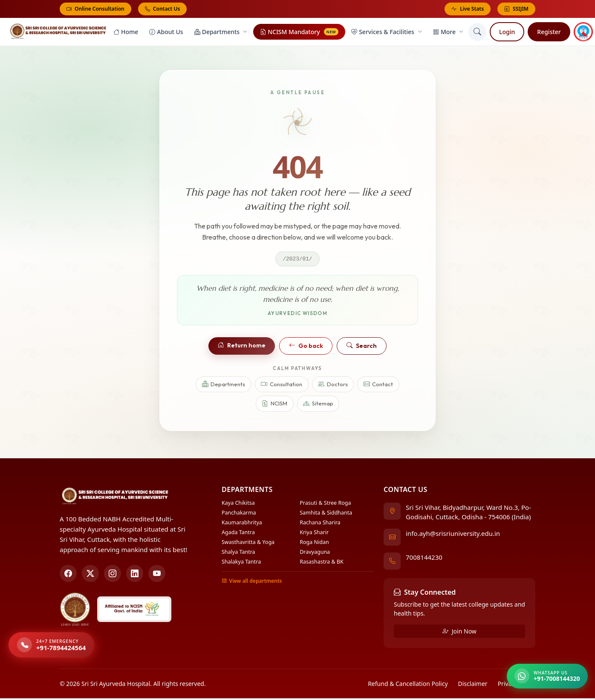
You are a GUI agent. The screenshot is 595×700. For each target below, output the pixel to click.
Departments (221, 33)
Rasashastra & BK (321, 563)
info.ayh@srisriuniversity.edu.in (453, 535)
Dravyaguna (315, 554)
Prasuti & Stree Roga (325, 505)
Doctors (333, 386)
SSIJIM (516, 9)
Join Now (459, 633)
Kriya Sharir (314, 534)
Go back (306, 348)
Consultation (282, 386)
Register (549, 33)
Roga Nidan (314, 544)
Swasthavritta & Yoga (248, 544)
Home (126, 33)
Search (362, 348)
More (448, 33)
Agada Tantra (238, 534)
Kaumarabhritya (242, 524)
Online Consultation (95, 9)
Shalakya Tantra (241, 563)
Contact (378, 386)
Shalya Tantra (238, 554)
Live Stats (468, 9)
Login (507, 33)
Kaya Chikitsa (238, 505)
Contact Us (163, 9)
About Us (166, 33)
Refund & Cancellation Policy (408, 685)
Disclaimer (473, 685)
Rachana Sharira (320, 524)
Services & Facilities (387, 33)
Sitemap (318, 406)
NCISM (274, 406)
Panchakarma (239, 514)
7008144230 (424, 559)
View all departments (252, 583)
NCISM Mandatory (299, 33)
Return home (242, 347)
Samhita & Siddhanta (326, 514)
